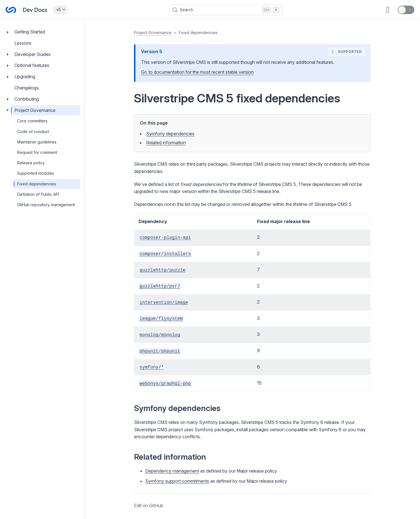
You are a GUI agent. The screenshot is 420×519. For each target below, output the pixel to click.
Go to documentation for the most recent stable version (197, 72)
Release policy (31, 163)
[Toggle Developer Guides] (8, 54)
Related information (166, 143)
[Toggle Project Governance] (8, 110)
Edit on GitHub (149, 505)
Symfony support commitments (177, 481)
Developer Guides (33, 54)
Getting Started (30, 32)
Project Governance (35, 110)
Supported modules (36, 173)
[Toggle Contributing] (8, 99)
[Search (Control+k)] (226, 10)
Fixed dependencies (37, 184)
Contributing (27, 99)
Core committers (32, 121)
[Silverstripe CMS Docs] (26, 10)
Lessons (23, 43)
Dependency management (172, 471)
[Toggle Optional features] (8, 65)
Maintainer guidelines (37, 142)
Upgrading (25, 77)
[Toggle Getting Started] (8, 32)
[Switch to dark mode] (406, 10)
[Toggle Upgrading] (8, 77)
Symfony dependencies (170, 134)
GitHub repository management (46, 205)
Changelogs (26, 88)
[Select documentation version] (60, 10)
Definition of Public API (38, 194)
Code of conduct (33, 132)
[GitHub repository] (388, 10)
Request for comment (37, 152)
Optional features (32, 65)
